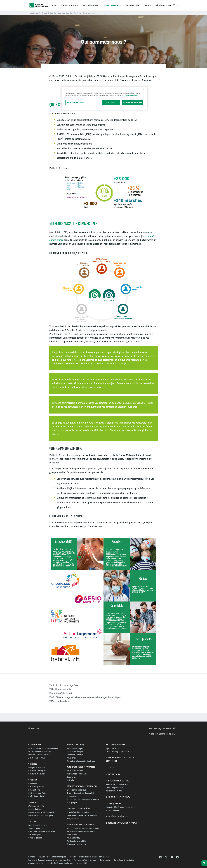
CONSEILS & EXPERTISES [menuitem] (112, 5)
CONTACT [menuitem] (149, 5)
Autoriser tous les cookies (133, 102)
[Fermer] (144, 90)
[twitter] (166, 858)
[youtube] (172, 858)
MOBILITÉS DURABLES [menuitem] (91, 5)
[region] (104, 98)
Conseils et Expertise (49, 13)
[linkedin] (177, 858)
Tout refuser (111, 102)
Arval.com (36, 728)
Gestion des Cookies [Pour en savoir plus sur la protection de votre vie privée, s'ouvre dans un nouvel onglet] (132, 95)
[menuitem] (176, 5)
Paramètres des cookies (76, 102)
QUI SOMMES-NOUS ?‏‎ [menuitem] (133, 5)
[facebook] (160, 858)
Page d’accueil (34, 13)
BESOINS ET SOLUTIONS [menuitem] (70, 5)
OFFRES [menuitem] (54, 5)
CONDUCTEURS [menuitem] (163, 5)
